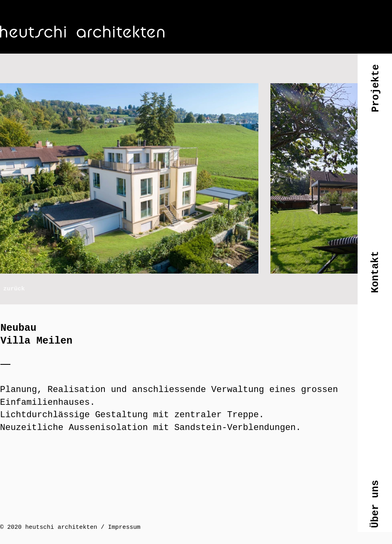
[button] (375, 95)
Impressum (124, 527)
